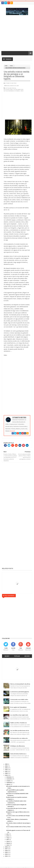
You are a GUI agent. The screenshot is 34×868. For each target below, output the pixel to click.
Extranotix (12, 431)
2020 (6, 773)
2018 (6, 847)
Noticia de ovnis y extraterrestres (14, 89)
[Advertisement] (17, 34)
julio (8, 834)
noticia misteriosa (11, 88)
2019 (6, 775)
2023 (6, 768)
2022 (6, 770)
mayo (8, 838)
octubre (8, 781)
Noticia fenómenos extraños (12, 91)
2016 (6, 851)
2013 (6, 856)
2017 (6, 849)
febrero (8, 843)
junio (8, 836)
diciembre (9, 777)
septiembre (9, 783)
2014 (6, 854)
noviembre (9, 779)
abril (8, 840)
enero (8, 845)
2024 (6, 766)
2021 (6, 772)
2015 (6, 852)
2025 (6, 764)
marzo (8, 841)
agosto (8, 785)
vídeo (11, 66)
